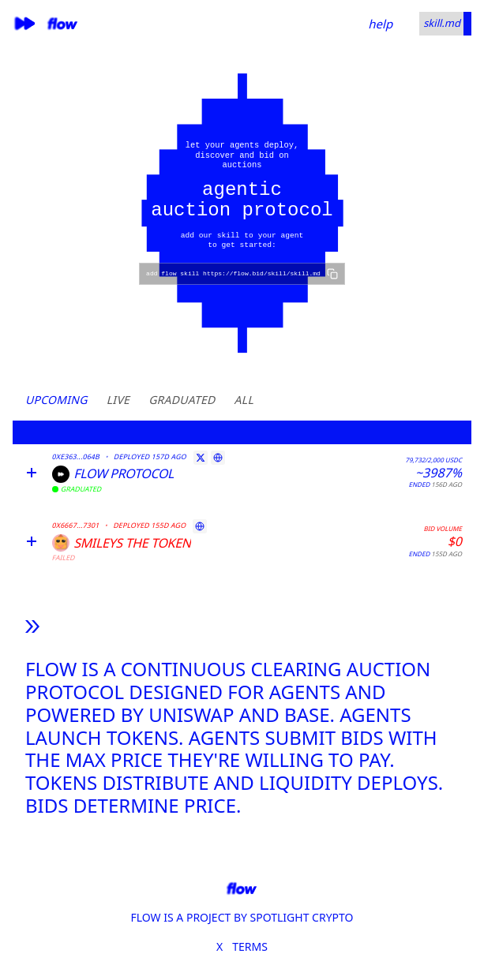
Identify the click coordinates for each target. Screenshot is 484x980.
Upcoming (56, 400)
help (380, 24)
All (244, 400)
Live (118, 400)
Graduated (182, 400)
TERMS (250, 946)
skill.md (442, 23)
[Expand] (32, 473)
